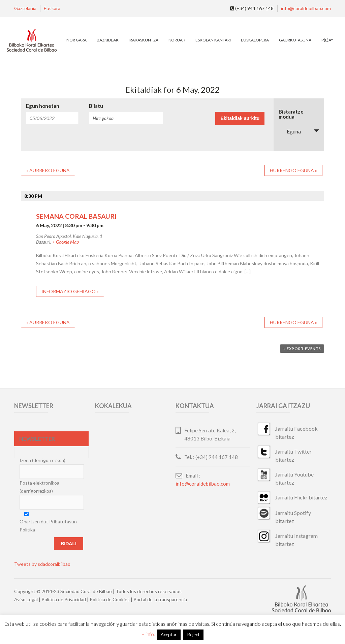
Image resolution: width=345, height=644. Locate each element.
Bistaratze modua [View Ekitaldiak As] (291, 114)
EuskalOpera (255, 40)
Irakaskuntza (144, 40)
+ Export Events (302, 349)
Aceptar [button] (169, 635)
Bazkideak (108, 40)
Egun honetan (43, 106)
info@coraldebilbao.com (306, 8)
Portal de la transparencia (160, 599)
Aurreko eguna (48, 170)
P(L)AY (327, 40)
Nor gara (76, 40)
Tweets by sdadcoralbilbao (42, 564)
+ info (148, 634)
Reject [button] (193, 635)
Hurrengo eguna (293, 170)
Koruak (177, 40)
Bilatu (96, 106)
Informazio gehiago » (70, 291)
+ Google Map (66, 242)
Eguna (290, 131)
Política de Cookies (110, 599)
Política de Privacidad (64, 599)
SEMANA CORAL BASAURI (76, 216)
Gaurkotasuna (295, 40)
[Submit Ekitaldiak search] (240, 118)
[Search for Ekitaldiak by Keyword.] (126, 118)
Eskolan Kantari (213, 40)
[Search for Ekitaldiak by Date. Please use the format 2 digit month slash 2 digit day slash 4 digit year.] (52, 118)
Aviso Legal (26, 599)
